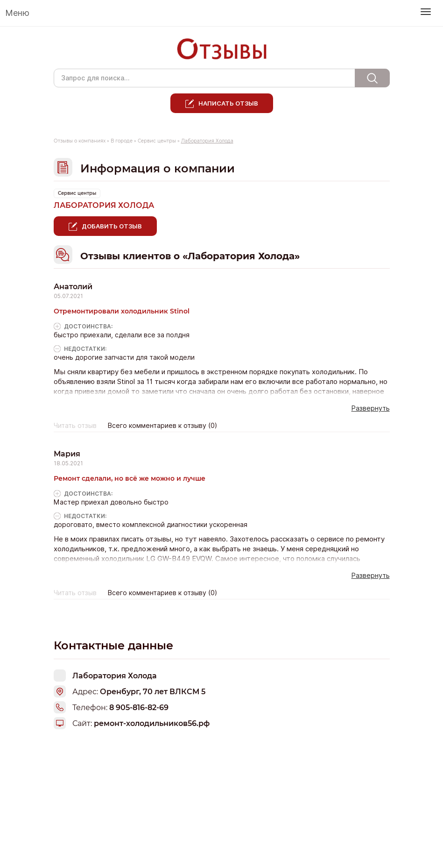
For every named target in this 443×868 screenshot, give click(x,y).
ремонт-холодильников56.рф (152, 723)
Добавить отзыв (112, 226)
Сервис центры (157, 141)
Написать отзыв (228, 103)
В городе (122, 141)
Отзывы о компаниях (80, 141)
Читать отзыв (75, 426)
